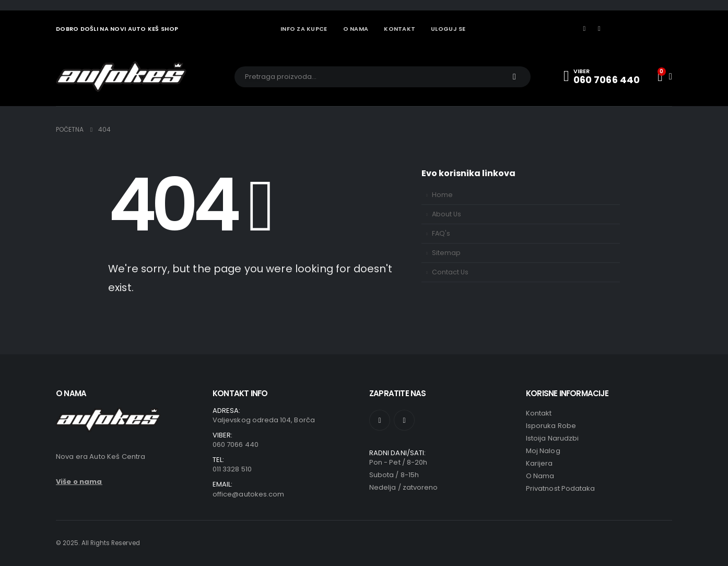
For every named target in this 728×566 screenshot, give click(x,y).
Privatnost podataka (560, 488)
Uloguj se (448, 29)
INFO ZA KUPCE (304, 29)
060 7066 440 (236, 444)
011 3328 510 (232, 469)
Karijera (539, 463)
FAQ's (441, 233)
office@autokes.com (248, 494)
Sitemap (446, 253)
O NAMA (356, 29)
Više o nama (79, 482)
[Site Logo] (121, 77)
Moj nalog (543, 451)
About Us (447, 214)
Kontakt (539, 413)
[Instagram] (600, 29)
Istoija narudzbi (552, 438)
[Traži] (514, 77)
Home (442, 195)
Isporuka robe (551, 426)
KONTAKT (400, 29)
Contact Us (450, 272)
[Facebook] (584, 29)
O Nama (540, 476)
